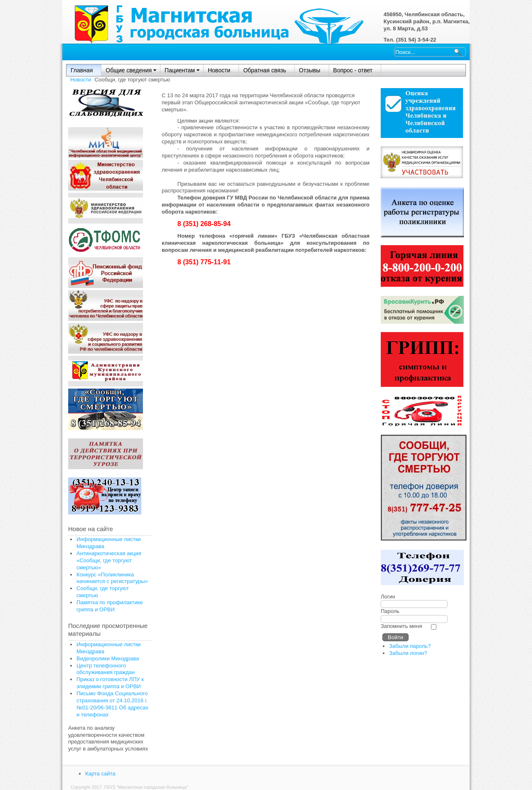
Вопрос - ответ (353, 70)
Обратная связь (265, 70)
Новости (219, 70)
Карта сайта (100, 774)
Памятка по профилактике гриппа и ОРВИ (110, 606)
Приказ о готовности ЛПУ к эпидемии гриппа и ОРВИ (110, 683)
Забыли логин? (408, 653)
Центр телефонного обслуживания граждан (106, 669)
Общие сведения (129, 70)
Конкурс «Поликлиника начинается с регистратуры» (112, 578)
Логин (388, 597)
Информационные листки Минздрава (109, 648)
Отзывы (309, 70)
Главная (82, 70)
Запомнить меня (401, 626)
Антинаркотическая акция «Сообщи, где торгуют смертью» (109, 560)
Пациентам (180, 70)
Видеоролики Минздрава (108, 658)
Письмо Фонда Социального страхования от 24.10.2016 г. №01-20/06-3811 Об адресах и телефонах (112, 704)
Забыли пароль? (410, 646)
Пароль (390, 611)
